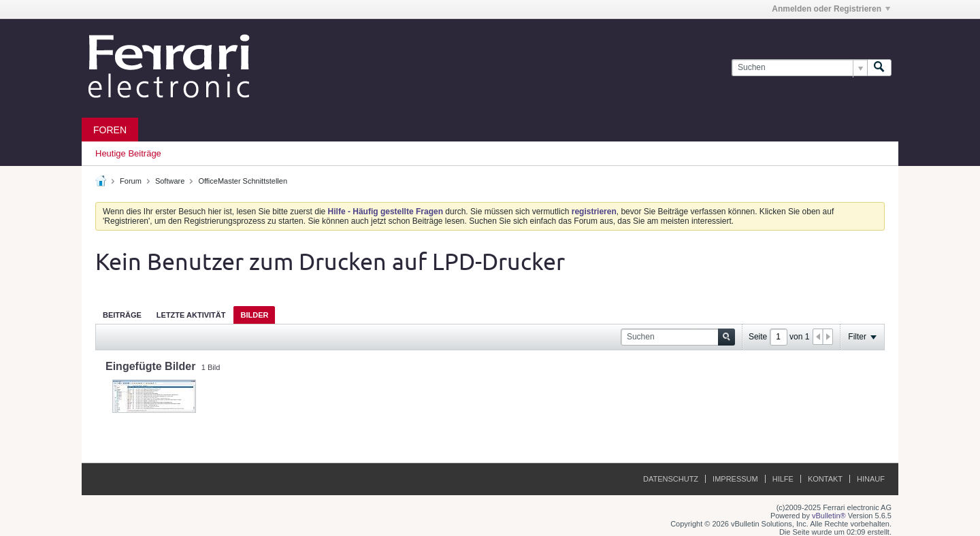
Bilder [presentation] (254, 315)
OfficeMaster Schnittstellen (243, 181)
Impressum (735, 479)
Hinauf (871, 479)
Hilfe (783, 479)
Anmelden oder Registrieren (831, 9)
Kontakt (825, 479)
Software (170, 181)
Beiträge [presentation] (122, 315)
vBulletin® (829, 516)
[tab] (122, 315)
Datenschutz (671, 479)
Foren (110, 130)
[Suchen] (799, 68)
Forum (131, 181)
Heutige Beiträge (128, 153)
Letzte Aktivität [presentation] (191, 315)
